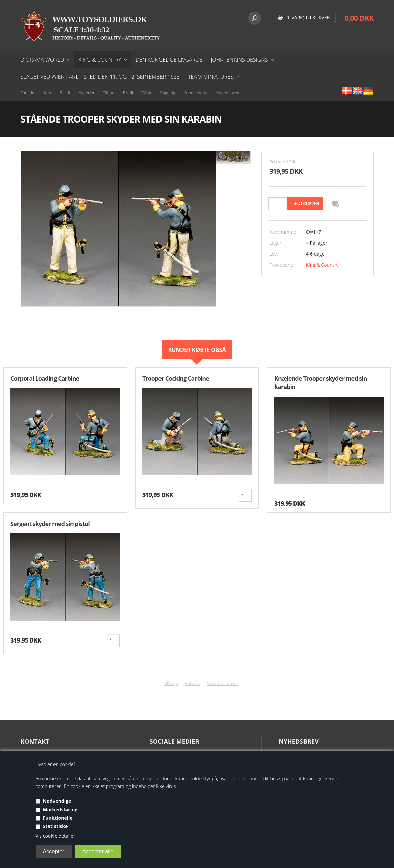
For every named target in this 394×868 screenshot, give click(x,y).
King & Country (322, 265)
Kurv (47, 93)
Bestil (65, 93)
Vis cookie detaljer (56, 836)
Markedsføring (60, 809)
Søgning (168, 93)
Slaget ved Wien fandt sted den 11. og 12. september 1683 (100, 77)
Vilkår (147, 93)
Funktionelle (58, 818)
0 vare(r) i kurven (308, 18)
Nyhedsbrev (228, 93)
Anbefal (192, 683)
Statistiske (56, 826)
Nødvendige (57, 801)
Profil (128, 93)
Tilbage (171, 683)
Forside (27, 93)
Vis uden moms (223, 683)
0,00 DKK (359, 18)
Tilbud (109, 93)
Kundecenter (196, 93)
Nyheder (86, 93)
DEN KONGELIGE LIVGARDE (169, 60)
